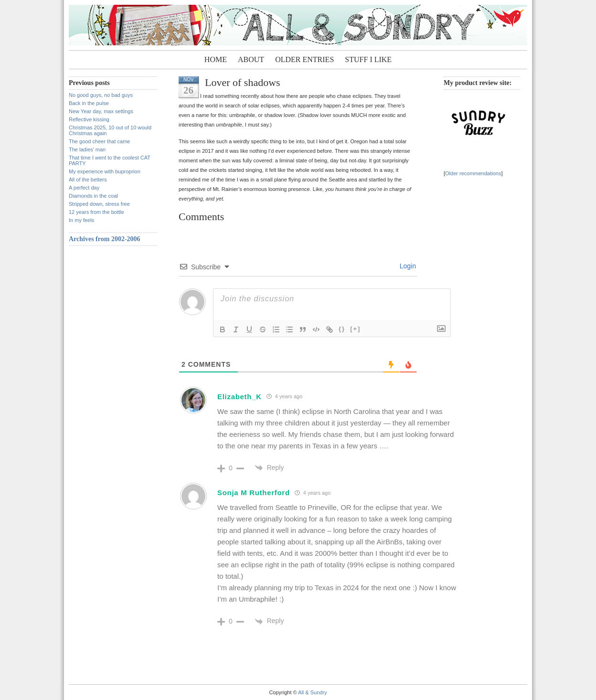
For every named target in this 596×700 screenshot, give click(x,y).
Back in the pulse (89, 103)
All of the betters (88, 180)
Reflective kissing (89, 119)
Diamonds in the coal (93, 196)
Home (216, 59)
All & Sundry (313, 692)
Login (407, 266)
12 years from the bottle (96, 212)
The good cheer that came (99, 141)
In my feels (81, 220)
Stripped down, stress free (99, 204)
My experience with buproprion (105, 171)
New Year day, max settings (101, 111)
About (251, 59)
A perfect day (84, 188)
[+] (355, 329)
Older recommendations (473, 173)
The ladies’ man (87, 149)
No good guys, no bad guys (101, 95)
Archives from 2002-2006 (105, 239)
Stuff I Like (368, 59)
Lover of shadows (243, 82)
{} (342, 329)
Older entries (304, 59)
